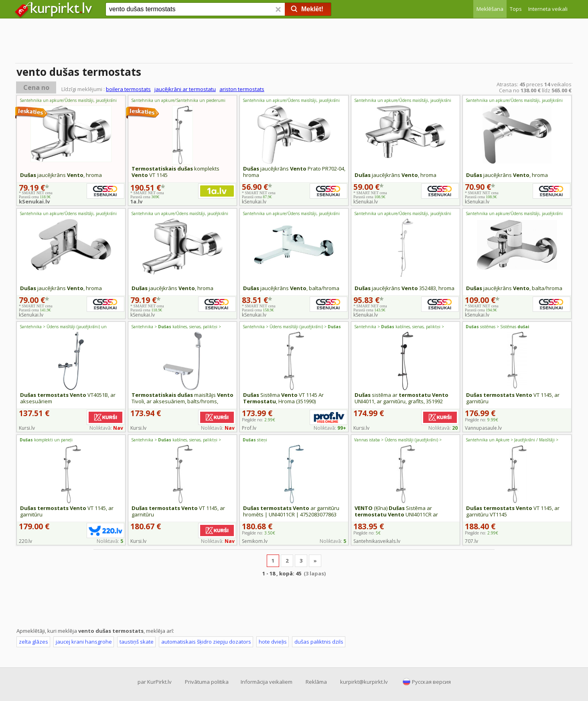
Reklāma (316, 682)
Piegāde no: (259, 420)
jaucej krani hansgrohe (84, 642)
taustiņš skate (137, 642)
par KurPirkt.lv (155, 682)
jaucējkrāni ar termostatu (185, 89)
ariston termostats (242, 89)
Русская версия (431, 682)
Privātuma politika (207, 682)
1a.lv (136, 201)
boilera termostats (128, 89)
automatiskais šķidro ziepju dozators (206, 642)
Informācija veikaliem (267, 682)
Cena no (36, 87)
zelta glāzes (33, 642)
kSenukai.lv (34, 201)
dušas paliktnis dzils (319, 642)
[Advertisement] (294, 42)
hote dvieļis (273, 642)
